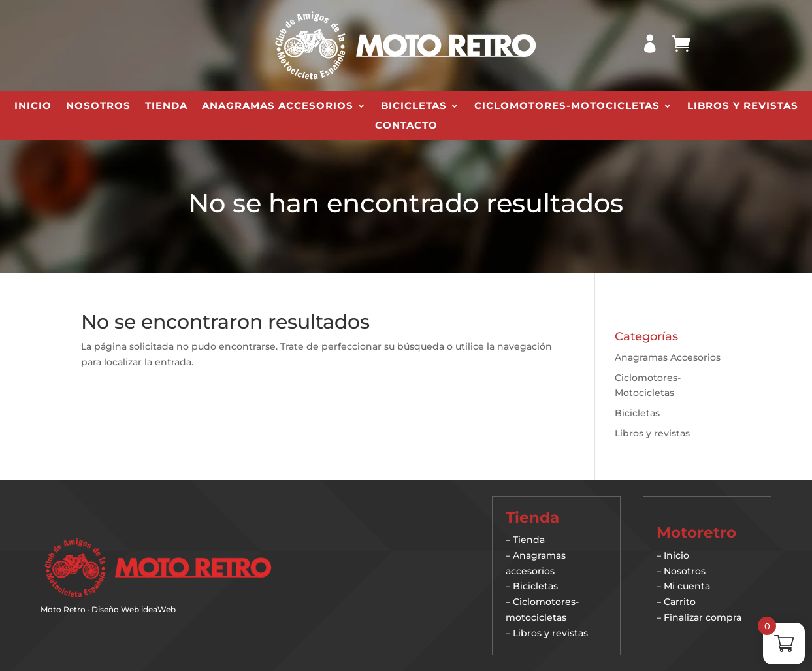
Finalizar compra (703, 617)
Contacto (406, 126)
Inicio (33, 106)
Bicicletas (414, 106)
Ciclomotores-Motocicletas (567, 106)
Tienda (166, 106)
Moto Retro (63, 609)
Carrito (680, 602)
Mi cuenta (687, 586)
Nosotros (98, 106)
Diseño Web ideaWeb (134, 609)
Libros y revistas (743, 106)
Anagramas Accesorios (278, 106)
